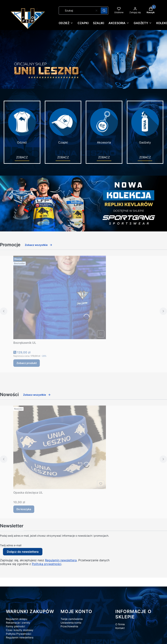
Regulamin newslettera (61, 560)
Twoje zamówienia (72, 619)
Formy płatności (15, 626)
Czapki (63, 126)
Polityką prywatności (47, 564)
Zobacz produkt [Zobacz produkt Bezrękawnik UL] (27, 363)
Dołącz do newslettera (23, 552)
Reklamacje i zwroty (18, 623)
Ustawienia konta (71, 623)
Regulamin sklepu (17, 619)
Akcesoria (104, 126)
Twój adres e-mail (11, 545)
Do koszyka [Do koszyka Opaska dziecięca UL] (24, 509)
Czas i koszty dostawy (20, 630)
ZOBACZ (22, 157)
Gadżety (145, 126)
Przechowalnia (69, 626)
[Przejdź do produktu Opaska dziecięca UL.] (60, 447)
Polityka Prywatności (19, 634)
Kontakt (120, 628)
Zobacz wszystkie (39, 245)
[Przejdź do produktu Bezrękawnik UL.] (60, 297)
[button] (104, 11)
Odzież (22, 126)
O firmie (120, 624)
